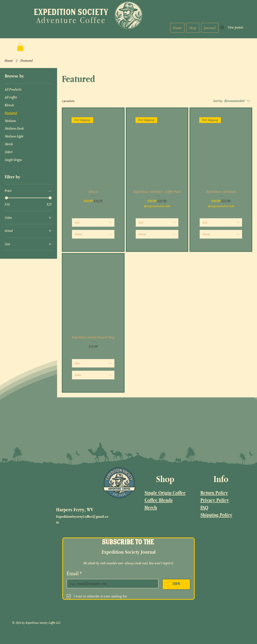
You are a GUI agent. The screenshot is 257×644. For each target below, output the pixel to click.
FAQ (204, 507)
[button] (20, 47)
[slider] (6, 198)
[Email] (111, 584)
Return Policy (214, 493)
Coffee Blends (159, 500)
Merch (151, 507)
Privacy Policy (215, 500)
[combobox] (93, 223)
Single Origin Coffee (165, 493)
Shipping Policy (216, 515)
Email (74, 573)
